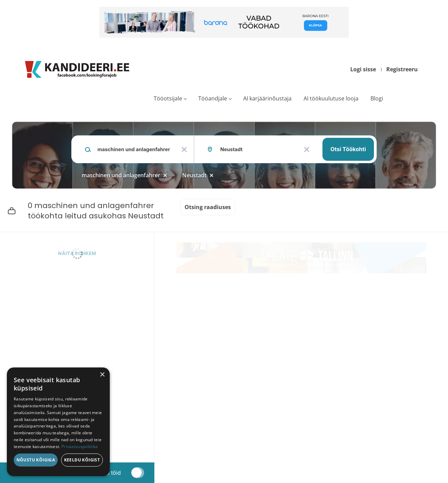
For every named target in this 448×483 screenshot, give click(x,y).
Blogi (377, 98)
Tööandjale (213, 98)
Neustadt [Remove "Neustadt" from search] (194, 175)
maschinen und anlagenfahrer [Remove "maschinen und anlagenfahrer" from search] (121, 175)
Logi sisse (363, 69)
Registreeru (402, 69)
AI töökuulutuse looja (331, 98)
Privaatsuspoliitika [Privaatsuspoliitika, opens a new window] (80, 446)
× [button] (102, 375)
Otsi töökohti (348, 149)
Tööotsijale (168, 98)
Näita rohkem (77, 253)
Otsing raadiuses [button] (208, 207)
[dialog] (58, 422)
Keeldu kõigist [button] (82, 460)
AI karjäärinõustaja (267, 98)
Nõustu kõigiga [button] (36, 460)
